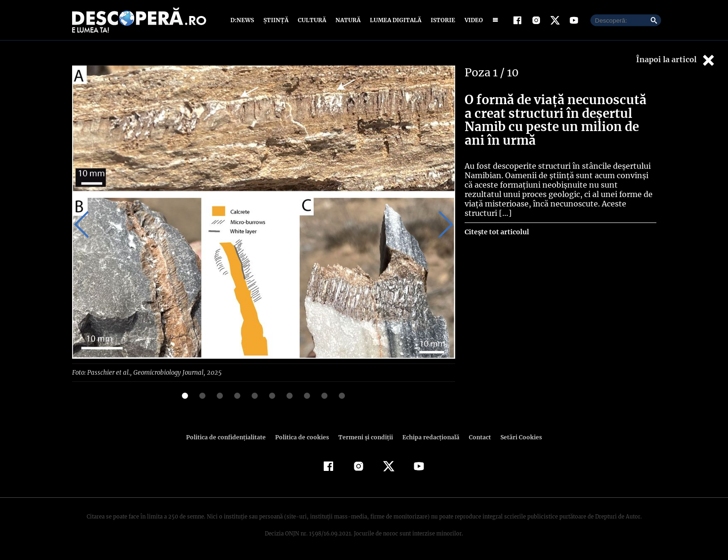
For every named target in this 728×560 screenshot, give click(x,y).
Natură (347, 20)
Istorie (441, 20)
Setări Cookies (516, 437)
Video (472, 20)
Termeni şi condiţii (365, 437)
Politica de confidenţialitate (230, 437)
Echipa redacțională (428, 437)
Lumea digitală (394, 20)
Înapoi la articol (676, 60)
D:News (244, 20)
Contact (476, 437)
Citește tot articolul (496, 222)
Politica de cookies (303, 437)
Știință (276, 20)
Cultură (312, 20)
